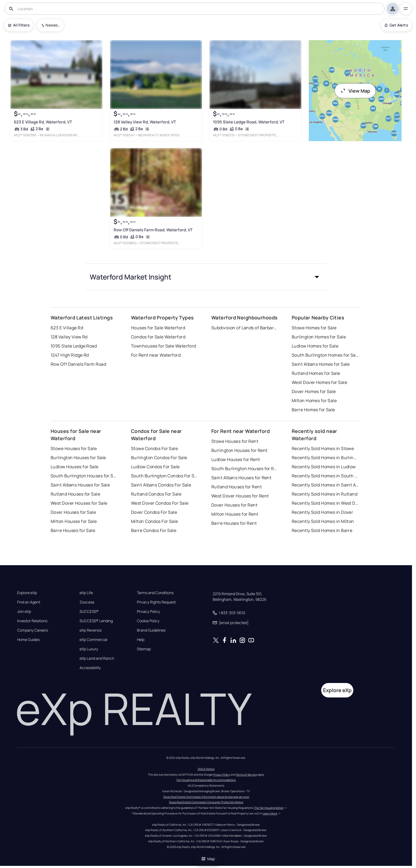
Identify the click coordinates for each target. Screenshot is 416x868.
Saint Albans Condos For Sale (161, 485)
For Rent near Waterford (156, 355)
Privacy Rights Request (156, 602)
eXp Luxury (89, 649)
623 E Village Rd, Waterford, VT (43, 122)
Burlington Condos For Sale (159, 458)
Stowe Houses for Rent (235, 441)
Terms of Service (246, 775)
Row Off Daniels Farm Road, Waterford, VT (153, 230)
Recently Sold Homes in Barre (322, 530)
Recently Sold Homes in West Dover (325, 503)
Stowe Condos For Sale (154, 448)
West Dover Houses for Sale (79, 503)
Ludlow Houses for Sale (75, 467)
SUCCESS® (89, 612)
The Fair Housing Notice (269, 808)
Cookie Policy (148, 621)
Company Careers (33, 630)
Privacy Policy (148, 612)
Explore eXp (27, 593)
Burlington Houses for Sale (78, 458)
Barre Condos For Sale (154, 530)
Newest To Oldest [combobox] (53, 25)
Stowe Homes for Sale (314, 328)
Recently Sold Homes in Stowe (323, 448)
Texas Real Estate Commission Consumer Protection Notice (206, 802)
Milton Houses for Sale (74, 521)
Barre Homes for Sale (313, 410)
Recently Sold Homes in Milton (323, 521)
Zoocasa (87, 602)
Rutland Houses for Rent (237, 487)
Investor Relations (32, 621)
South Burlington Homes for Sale (325, 355)
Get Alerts (396, 25)
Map (208, 859)
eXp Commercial (93, 640)
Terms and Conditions (155, 593)
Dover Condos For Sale (154, 512)
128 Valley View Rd (69, 337)
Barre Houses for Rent (234, 523)
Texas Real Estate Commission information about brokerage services (206, 797)
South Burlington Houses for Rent (245, 469)
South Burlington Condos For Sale (164, 476)
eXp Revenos (91, 630)
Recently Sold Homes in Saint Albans (325, 485)
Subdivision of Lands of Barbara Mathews (245, 328)
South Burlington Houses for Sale (84, 476)
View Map (355, 91)
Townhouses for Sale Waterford (164, 346)
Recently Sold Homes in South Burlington (325, 476)
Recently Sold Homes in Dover (322, 512)
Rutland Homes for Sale (316, 373)
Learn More (270, 813)
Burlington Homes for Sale (319, 337)
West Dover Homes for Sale (319, 382)
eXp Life (86, 593)
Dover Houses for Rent (234, 505)
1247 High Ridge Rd (70, 355)
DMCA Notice (206, 769)
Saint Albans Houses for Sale (80, 485)
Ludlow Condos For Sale (155, 467)
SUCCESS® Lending (96, 621)
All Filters (19, 25)
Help (141, 640)
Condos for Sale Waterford (158, 337)
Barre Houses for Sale (73, 530)
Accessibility (90, 668)
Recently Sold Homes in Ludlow (324, 467)
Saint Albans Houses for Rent (241, 478)
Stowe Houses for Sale (74, 448)
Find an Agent (29, 602)
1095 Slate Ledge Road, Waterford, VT (249, 122)
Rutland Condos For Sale (156, 494)
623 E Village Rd (67, 328)
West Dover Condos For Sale (160, 503)
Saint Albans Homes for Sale (321, 364)
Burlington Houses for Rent (239, 450)
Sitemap (144, 649)
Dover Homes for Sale (314, 391)
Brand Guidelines (151, 630)
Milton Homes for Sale (314, 401)
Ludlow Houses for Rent (236, 459)
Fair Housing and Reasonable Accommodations (206, 780)
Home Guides (28, 640)
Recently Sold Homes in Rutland (325, 494)
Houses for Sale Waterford (158, 328)
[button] (206, 277)
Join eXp (24, 612)
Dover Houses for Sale (73, 512)
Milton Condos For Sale (155, 521)
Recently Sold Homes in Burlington (325, 458)
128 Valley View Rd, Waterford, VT (145, 122)
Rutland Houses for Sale (75, 494)
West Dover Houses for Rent (240, 496)
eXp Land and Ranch (97, 658)
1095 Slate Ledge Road (74, 346)
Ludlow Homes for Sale (315, 346)
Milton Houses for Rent (235, 514)
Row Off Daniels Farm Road (78, 364)
